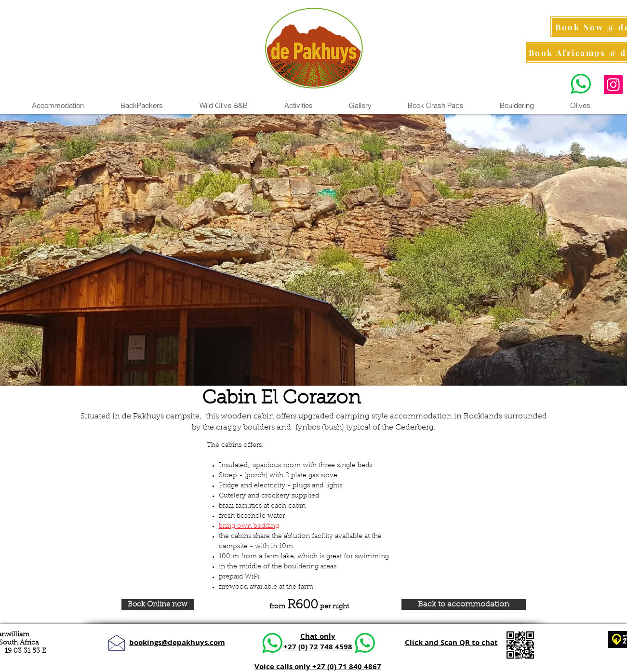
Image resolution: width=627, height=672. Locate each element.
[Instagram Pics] (613, 85)
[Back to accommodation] (464, 605)
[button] (298, 106)
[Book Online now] (158, 605)
